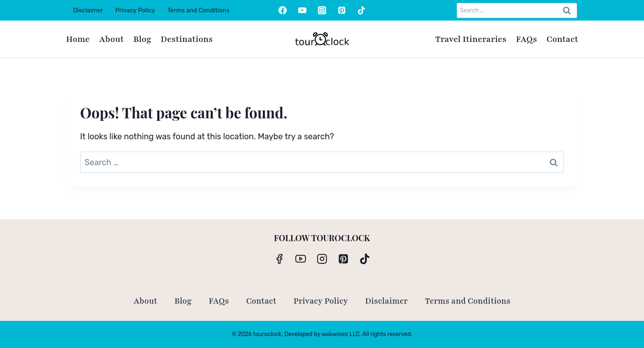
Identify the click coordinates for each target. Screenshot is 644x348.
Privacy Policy (135, 10)
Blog (142, 39)
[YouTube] (302, 10)
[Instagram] (322, 10)
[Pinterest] (342, 10)
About (111, 39)
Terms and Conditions (198, 10)
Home (78, 39)
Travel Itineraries (471, 39)
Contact (562, 39)
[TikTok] (361, 10)
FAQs (527, 39)
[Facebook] (283, 10)
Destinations (187, 39)
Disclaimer (88, 10)
